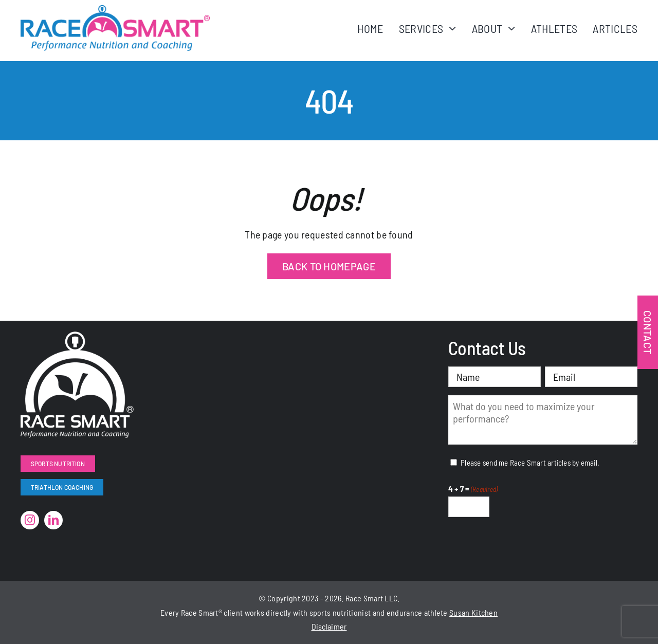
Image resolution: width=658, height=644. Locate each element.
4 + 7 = (473, 489)
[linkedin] (53, 520)
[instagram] (30, 520)
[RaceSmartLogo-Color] (115, 10)
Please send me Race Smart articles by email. (530, 463)
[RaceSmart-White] (77, 337)
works (255, 612)
